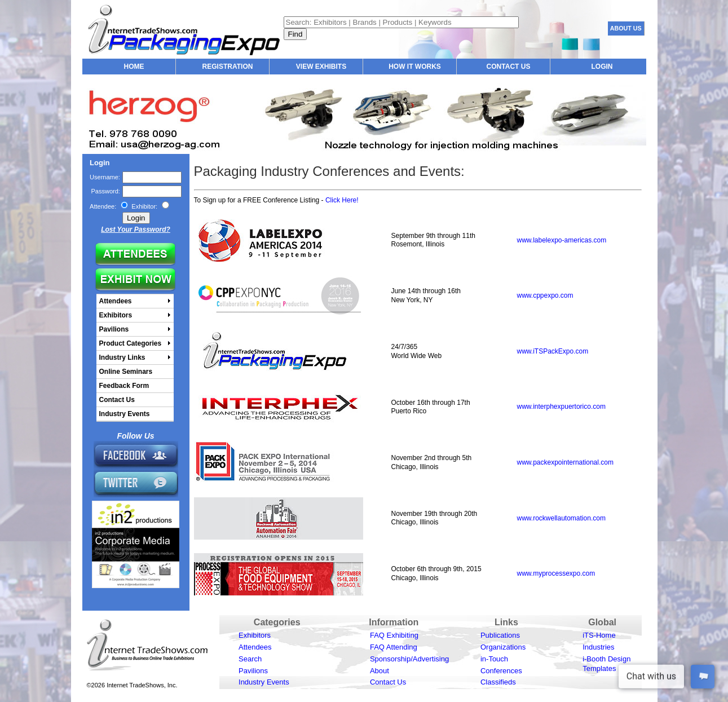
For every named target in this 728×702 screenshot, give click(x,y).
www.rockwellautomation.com (561, 518)
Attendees (255, 647)
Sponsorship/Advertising (409, 659)
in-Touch (494, 659)
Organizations (503, 647)
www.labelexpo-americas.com (562, 240)
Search (250, 659)
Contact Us (388, 682)
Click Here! (342, 200)
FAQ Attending (394, 647)
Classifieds (498, 682)
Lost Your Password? (136, 229)
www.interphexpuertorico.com (561, 407)
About (380, 671)
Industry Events (264, 682)
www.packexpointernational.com (565, 462)
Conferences (501, 671)
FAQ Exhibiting (394, 635)
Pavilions (253, 671)
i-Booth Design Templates (606, 664)
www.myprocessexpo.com (556, 573)
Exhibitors (255, 635)
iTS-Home (599, 635)
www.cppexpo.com (545, 295)
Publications (500, 635)
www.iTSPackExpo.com (553, 351)
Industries (598, 647)
